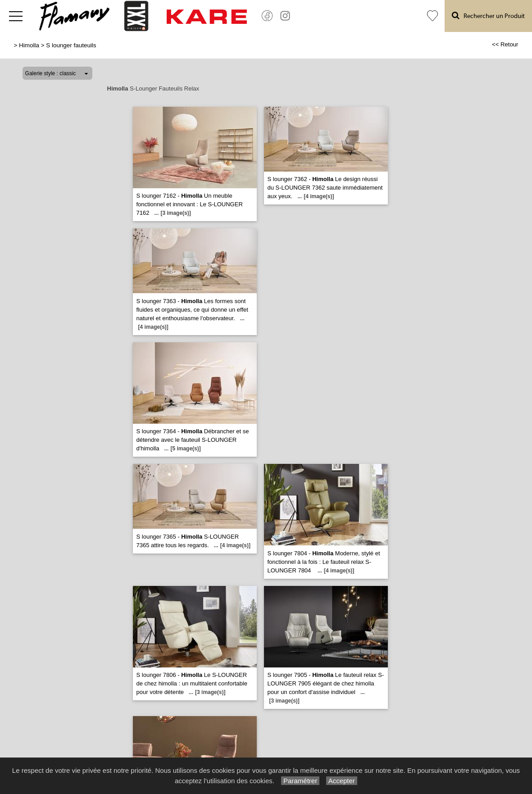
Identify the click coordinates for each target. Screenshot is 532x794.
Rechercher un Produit (488, 16)
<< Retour (505, 44)
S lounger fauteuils (71, 45)
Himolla (29, 45)
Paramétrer (300, 781)
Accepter (342, 781)
